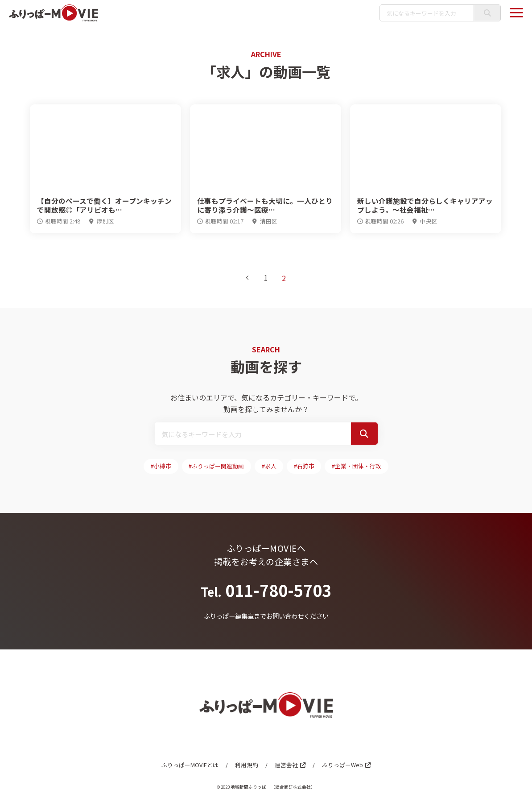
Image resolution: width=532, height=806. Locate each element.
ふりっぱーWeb (342, 766)
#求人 (269, 467)
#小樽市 (161, 467)
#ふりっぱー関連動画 (216, 467)
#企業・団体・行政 (357, 467)
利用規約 (246, 766)
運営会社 (286, 766)
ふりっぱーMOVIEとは (190, 766)
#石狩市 (305, 467)
